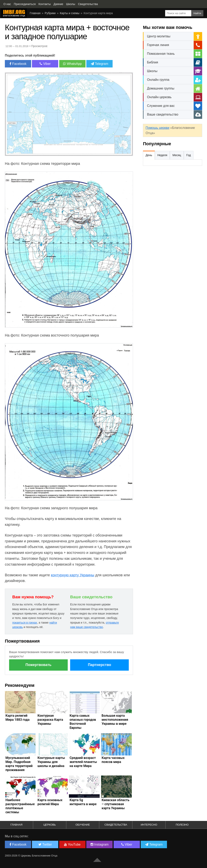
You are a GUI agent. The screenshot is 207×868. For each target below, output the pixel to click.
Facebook (18, 64)
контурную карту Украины (73, 575)
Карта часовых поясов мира (113, 760)
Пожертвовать (38, 665)
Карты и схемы (70, 13)
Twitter (45, 844)
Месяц (177, 155)
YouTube (72, 844)
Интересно (149, 825)
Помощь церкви (157, 128)
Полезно (182, 825)
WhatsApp (72, 64)
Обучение (83, 825)
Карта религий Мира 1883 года (17, 718)
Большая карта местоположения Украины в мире (115, 720)
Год (189, 155)
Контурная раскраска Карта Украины (50, 720)
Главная (35, 13)
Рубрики (50, 13)
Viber (45, 64)
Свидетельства (116, 825)
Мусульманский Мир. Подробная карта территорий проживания (19, 764)
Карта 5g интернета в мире (83, 802)
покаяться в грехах (25, 623)
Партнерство (100, 665)
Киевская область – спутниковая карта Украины (116, 804)
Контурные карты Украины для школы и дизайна (51, 762)
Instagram (100, 844)
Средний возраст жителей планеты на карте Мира (83, 762)
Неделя (162, 155)
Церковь (50, 825)
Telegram (99, 64)
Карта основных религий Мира (50, 802)
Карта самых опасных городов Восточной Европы (83, 722)
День (149, 155)
